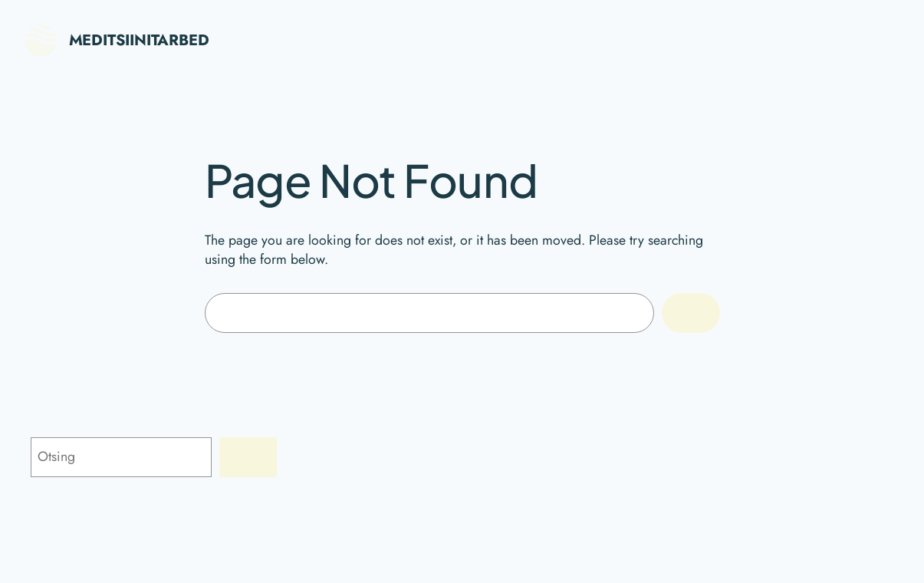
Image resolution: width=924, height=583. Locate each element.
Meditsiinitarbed (139, 40)
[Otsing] (248, 457)
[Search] (691, 313)
